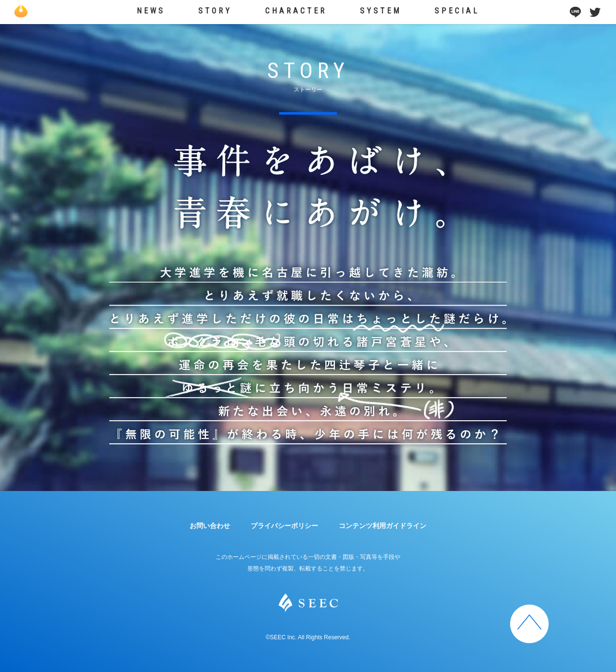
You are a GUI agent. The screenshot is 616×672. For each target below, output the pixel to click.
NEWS (152, 11)
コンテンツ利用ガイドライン (383, 526)
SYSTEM (381, 11)
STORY (216, 11)
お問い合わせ (210, 526)
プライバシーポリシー (284, 526)
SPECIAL (457, 11)
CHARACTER (296, 11)
